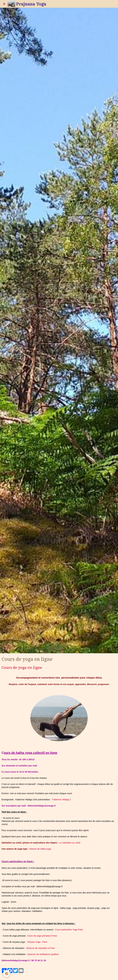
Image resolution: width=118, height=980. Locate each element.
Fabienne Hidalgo (61, 800)
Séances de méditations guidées (43, 954)
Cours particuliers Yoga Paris (69, 930)
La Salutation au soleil (70, 843)
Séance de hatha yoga (40, 849)
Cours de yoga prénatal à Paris (42, 936)
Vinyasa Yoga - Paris (37, 942)
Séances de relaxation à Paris (41, 948)
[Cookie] (7, 974)
